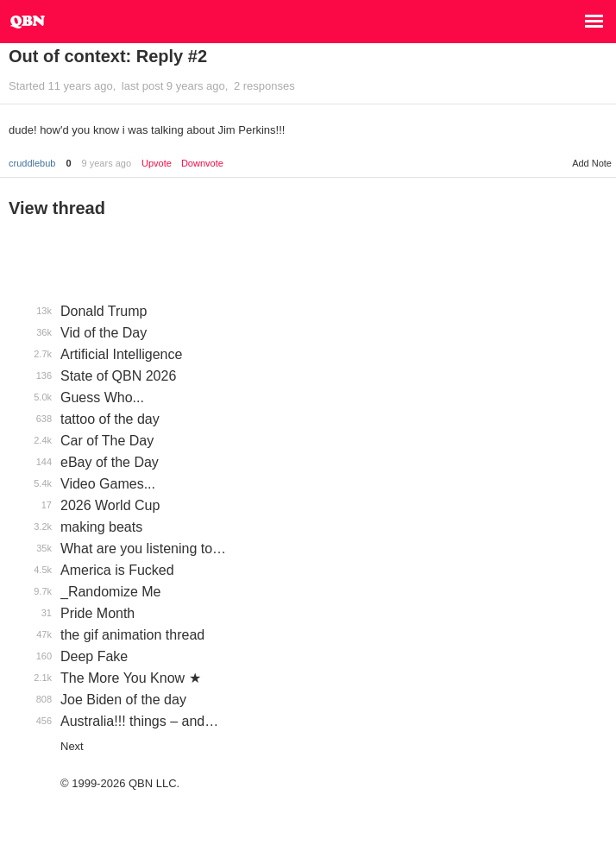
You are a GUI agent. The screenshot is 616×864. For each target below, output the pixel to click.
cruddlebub (32, 163)
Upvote (157, 164)
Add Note (592, 163)
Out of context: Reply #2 (108, 56)
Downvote (202, 164)
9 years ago (107, 163)
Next (72, 746)
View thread (57, 208)
